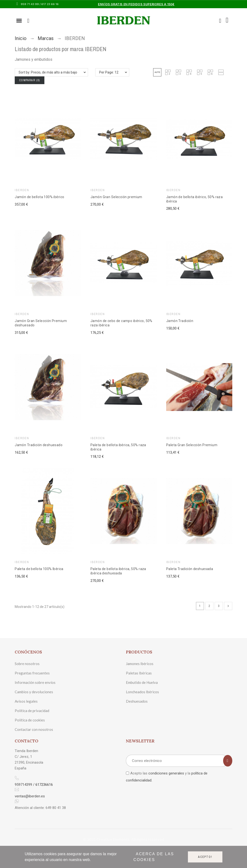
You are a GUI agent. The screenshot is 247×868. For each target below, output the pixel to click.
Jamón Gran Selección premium (116, 197)
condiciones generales (166, 773)
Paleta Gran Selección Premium (192, 445)
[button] (157, 72)
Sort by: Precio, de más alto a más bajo (48, 72)
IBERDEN (22, 190)
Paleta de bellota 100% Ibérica (39, 569)
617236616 (44, 785)
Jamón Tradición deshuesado (39, 445)
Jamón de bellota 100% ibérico (39, 197)
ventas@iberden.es (30, 796)
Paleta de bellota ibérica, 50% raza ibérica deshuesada (118, 571)
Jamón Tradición (180, 321)
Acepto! (205, 857)
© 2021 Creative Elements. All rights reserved (124, 839)
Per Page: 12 (109, 72)
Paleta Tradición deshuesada (190, 569)
